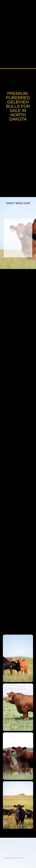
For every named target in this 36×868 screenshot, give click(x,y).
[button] (32, 5)
